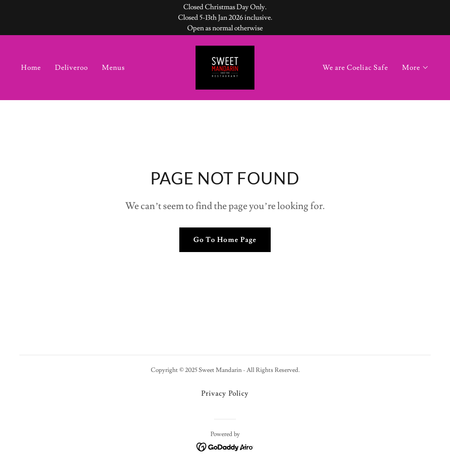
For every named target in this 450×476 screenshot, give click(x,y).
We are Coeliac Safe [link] (355, 68)
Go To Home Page (225, 240)
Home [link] (31, 68)
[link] (225, 66)
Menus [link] (113, 68)
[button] (416, 68)
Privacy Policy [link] (225, 393)
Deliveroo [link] (71, 68)
